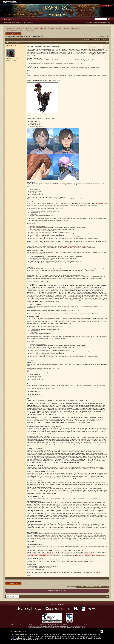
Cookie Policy (61, 604)
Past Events (44, 28)
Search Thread (96, 39)
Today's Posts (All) (17, 22)
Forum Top (7, 19)
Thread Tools (87, 39)
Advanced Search (106, 22)
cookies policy (16, 636)
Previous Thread (53, 591)
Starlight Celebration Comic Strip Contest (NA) (63, 28)
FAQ (24, 22)
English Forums (19, 28)
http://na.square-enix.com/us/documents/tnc (42, 554)
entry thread (100, 203)
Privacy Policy (53, 604)
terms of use (89, 636)
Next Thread (62, 591)
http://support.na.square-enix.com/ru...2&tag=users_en (90, 555)
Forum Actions (30, 22)
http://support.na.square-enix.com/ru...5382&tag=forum (77, 246)
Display (104, 39)
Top (107, 587)
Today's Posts (8, 22)
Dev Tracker (89, 22)
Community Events (32, 28)
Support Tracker (97, 22)
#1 (107, 43)
